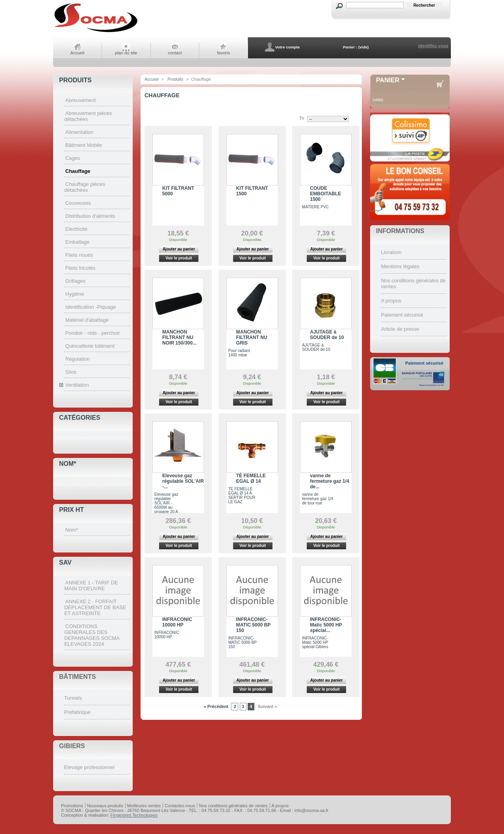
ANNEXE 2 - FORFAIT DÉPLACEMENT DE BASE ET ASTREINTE (95, 607)
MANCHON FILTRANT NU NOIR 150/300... (179, 337)
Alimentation (80, 132)
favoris (224, 53)
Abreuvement (81, 100)
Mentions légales (400, 266)
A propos (391, 301)
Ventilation (77, 385)
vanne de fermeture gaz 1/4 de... (329, 481)
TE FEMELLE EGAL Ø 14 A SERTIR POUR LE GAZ (242, 495)
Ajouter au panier (179, 249)
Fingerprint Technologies (134, 815)
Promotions (72, 806)
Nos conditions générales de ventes (233, 806)
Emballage (77, 242)
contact (175, 53)
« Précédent (216, 706)
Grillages (75, 281)
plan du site (126, 53)
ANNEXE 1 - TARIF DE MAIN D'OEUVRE (91, 586)
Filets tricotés (81, 268)
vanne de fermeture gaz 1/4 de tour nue (318, 499)
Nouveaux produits (105, 806)
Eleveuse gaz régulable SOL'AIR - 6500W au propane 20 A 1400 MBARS (166, 505)
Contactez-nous (180, 806)
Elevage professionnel (89, 767)
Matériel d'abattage (87, 320)
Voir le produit (179, 258)
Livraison (391, 252)
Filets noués (79, 255)
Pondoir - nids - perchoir (93, 333)
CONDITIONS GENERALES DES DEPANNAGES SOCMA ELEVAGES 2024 (92, 635)
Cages (73, 158)
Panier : (350, 47)
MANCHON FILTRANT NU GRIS (252, 337)
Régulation (78, 359)
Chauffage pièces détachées (85, 187)
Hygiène (75, 294)
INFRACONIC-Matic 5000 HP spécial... (326, 625)
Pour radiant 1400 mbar (239, 353)
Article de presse (400, 329)
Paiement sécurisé (402, 315)
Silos (71, 372)
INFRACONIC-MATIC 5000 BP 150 (254, 625)
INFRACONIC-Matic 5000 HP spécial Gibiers (315, 642)
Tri (302, 118)
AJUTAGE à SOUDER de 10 (327, 335)
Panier (388, 80)
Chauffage (78, 171)
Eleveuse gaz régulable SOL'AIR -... (183, 481)
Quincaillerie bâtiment (90, 346)
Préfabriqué (77, 712)
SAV (65, 562)
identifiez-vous (433, 46)
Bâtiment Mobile (84, 145)
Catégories (80, 418)
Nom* (68, 464)
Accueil (77, 53)
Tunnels (73, 698)
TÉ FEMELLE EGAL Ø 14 (251, 478)
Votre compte (287, 47)
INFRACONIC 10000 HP (177, 622)
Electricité (76, 229)
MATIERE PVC (315, 207)
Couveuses (78, 203)
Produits (75, 80)
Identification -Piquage (91, 307)
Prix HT (71, 510)
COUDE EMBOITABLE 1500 (325, 194)
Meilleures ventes (144, 806)
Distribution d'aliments (90, 216)
